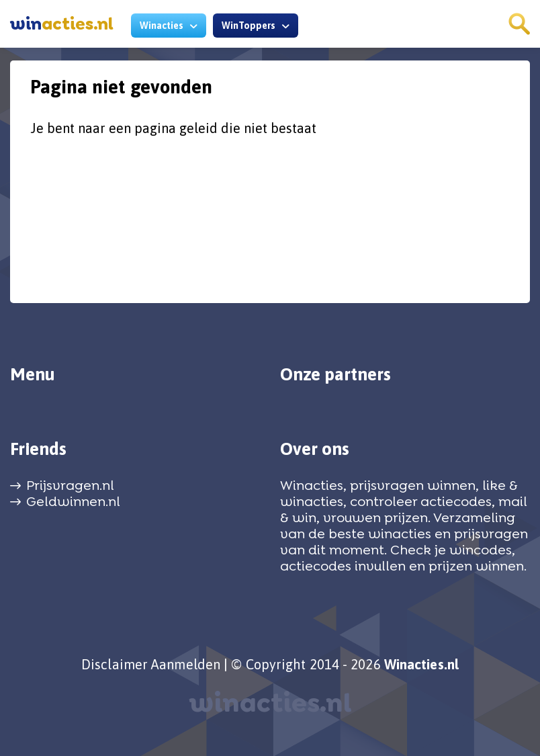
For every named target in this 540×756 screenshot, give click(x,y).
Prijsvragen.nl (70, 485)
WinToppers (249, 26)
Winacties (162, 26)
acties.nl (62, 24)
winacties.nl (270, 703)
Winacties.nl (421, 664)
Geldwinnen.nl (73, 501)
